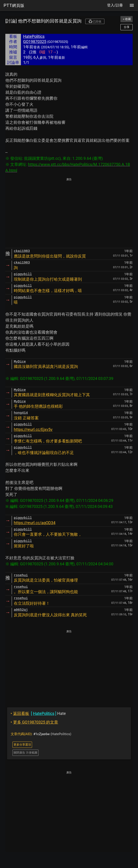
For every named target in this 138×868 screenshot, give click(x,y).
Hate (38, 713)
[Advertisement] (69, 213)
